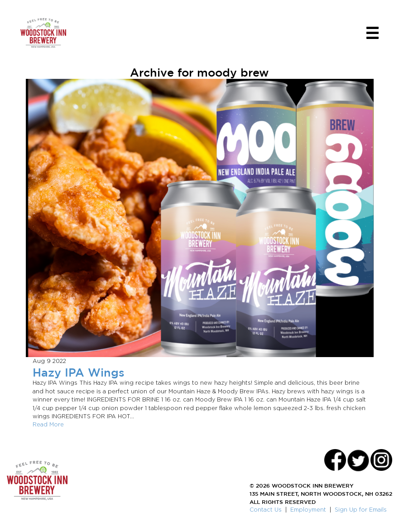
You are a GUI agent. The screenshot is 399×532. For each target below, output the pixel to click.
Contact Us (266, 510)
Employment (308, 510)
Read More (48, 424)
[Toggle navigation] (373, 33)
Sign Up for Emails (361, 510)
